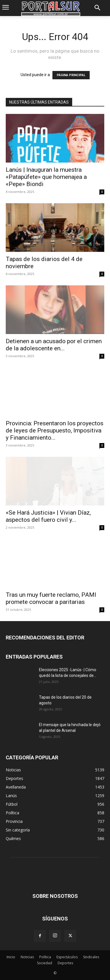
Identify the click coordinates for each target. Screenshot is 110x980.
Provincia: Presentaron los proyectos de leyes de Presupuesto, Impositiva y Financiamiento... (55, 430)
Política (45, 957)
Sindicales (91, 957)
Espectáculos (67, 957)
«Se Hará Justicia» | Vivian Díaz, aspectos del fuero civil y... (48, 516)
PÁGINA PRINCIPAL (71, 75)
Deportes (65, 963)
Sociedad (45, 963)
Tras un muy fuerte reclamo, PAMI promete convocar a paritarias (51, 598)
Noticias (27, 957)
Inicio (11, 957)
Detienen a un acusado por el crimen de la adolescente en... (54, 345)
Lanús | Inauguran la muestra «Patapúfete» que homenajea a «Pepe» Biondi (46, 177)
